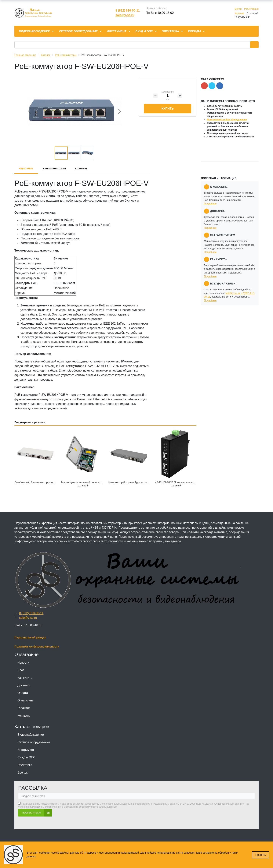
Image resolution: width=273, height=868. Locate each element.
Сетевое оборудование (34, 742)
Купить (168, 109)
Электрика (25, 765)
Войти (238, 9)
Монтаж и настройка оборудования (227, 120)
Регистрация (251, 9)
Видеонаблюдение (31, 735)
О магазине (25, 700)
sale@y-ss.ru (125, 15)
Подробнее (210, 204)
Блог (21, 670)
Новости (23, 663)
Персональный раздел (30, 637)
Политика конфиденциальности (37, 646)
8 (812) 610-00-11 (128, 11)
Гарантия (24, 708)
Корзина (239, 13)
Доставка (24, 685)
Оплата (23, 693)
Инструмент (26, 750)
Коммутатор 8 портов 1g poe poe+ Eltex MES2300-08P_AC (144, 482)
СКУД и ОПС (26, 757)
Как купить (25, 678)
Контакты (24, 716)
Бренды (23, 773)
